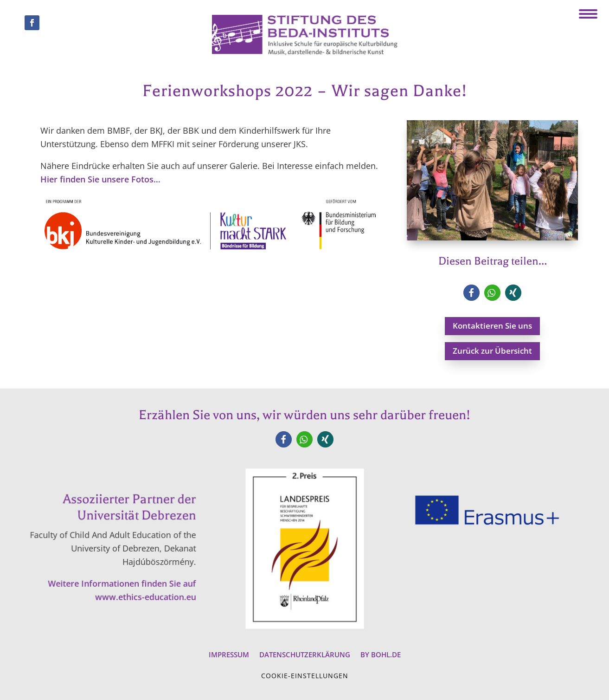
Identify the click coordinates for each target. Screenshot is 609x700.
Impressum (229, 654)
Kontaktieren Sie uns (492, 326)
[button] (471, 293)
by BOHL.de (381, 654)
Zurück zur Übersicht (492, 351)
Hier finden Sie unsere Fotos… (100, 179)
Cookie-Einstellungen (305, 676)
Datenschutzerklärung (305, 654)
